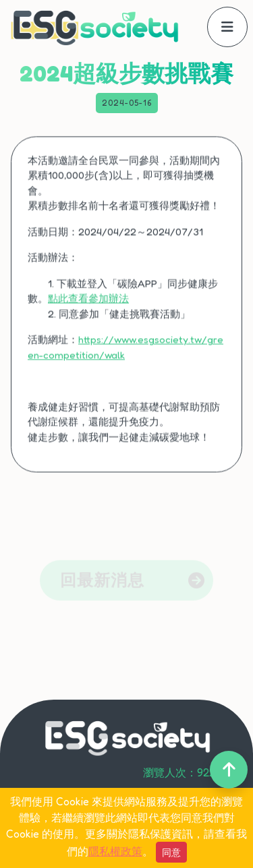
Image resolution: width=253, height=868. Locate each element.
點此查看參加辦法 (88, 304)
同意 (171, 852)
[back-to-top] (229, 770)
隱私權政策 (115, 851)
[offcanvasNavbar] (227, 27)
